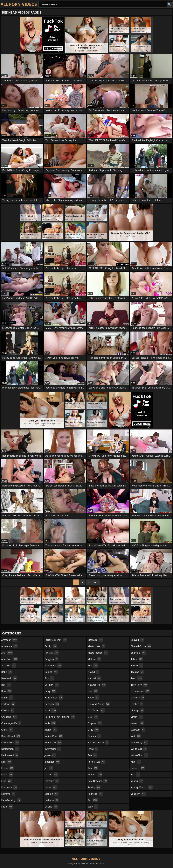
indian (51, 730)
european (9, 787)
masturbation (98, 653)
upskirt (137, 704)
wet (136, 736)
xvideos (138, 768)
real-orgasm (98, 781)
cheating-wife (11, 723)
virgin (137, 717)
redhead (95, 794)
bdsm (7, 698)
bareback (9, 678)
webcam (138, 730)
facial (7, 807)
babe (7, 672)
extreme (8, 794)
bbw (6, 691)
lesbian (51, 794)
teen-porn (139, 685)
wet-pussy (139, 742)
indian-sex (53, 742)
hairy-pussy (54, 698)
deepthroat (10, 742)
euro (7, 781)
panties (94, 736)
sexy (93, 807)
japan (50, 755)
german (52, 685)
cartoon (8, 704)
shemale (138, 653)
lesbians (51, 800)
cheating (9, 717)
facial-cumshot (56, 640)
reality (94, 787)
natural (95, 678)
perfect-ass (97, 762)
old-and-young (99, 704)
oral (93, 717)
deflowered (10, 755)
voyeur (137, 723)
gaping (51, 672)
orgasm (95, 723)
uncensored (140, 691)
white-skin (139, 755)
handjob (52, 704)
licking (51, 807)
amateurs (9, 646)
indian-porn (54, 736)
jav (49, 768)
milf (93, 666)
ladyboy (52, 781)
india (50, 723)
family (51, 646)
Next (96, 582)
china (7, 730)
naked (93, 672)
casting (8, 710)
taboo (137, 659)
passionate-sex (98, 742)
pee (92, 755)
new (93, 691)
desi (6, 762)
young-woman (142, 787)
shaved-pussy (141, 646)
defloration (10, 749)
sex (93, 800)
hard (50, 710)
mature (94, 659)
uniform (138, 698)
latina (51, 787)
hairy (50, 691)
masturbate (96, 646)
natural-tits (97, 685)
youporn (138, 794)
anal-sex (9, 666)
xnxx (136, 762)
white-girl (139, 749)
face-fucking (11, 800)
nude (93, 698)
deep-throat (11, 736)
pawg (93, 749)
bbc (6, 685)
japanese (52, 762)
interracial (53, 749)
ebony (7, 768)
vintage (137, 710)
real (93, 768)
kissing (51, 775)
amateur (9, 640)
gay (49, 678)
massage (95, 640)
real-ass (95, 775)
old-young (96, 710)
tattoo (137, 666)
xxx (136, 775)
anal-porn (9, 659)
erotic (7, 775)
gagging (51, 659)
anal (7, 653)
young (137, 781)
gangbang (53, 666)
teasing (137, 672)
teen (137, 678)
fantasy (51, 653)
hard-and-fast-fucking (60, 717)
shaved (138, 640)
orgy (93, 730)
